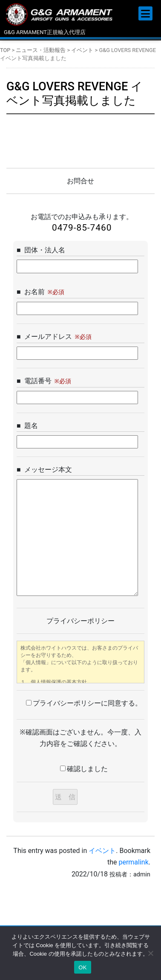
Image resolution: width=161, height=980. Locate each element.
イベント (102, 851)
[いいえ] (150, 953)
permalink (133, 862)
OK (82, 967)
